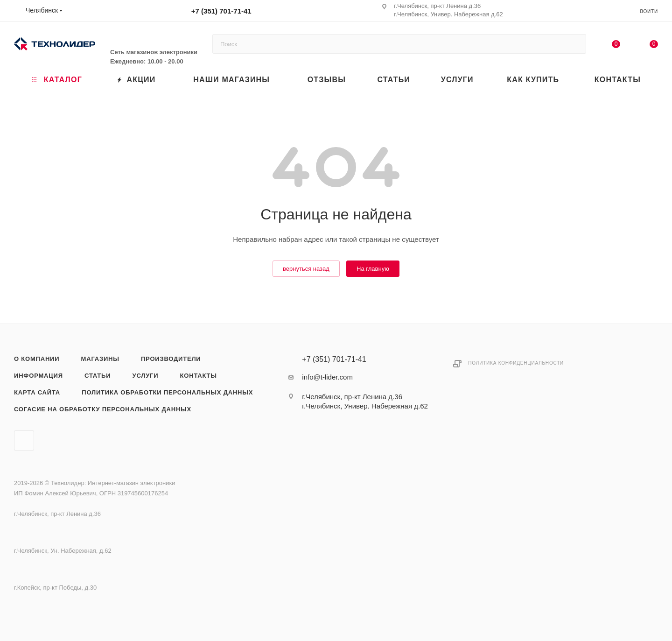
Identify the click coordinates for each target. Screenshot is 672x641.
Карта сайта (37, 392)
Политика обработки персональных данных (167, 392)
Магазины (100, 359)
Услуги (146, 376)
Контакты (199, 376)
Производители (171, 359)
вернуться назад (306, 269)
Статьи (98, 376)
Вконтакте (24, 440)
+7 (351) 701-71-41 (221, 11)
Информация (38, 376)
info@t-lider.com (327, 377)
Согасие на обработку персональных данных (103, 409)
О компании (37, 359)
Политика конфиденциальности (516, 363)
